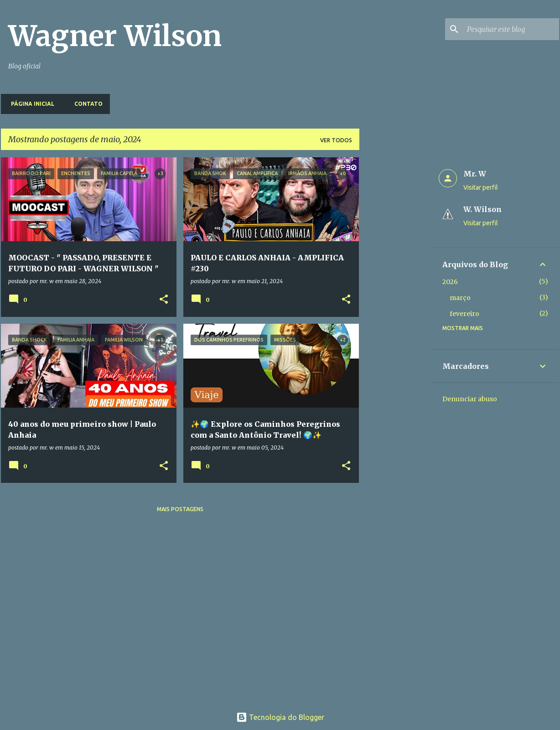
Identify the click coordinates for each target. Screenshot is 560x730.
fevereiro (464, 314)
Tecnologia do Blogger (280, 717)
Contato (86, 104)
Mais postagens (180, 509)
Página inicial (30, 104)
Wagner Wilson (115, 36)
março (460, 298)
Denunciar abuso (470, 399)
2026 (450, 282)
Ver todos (336, 140)
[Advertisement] (395, 294)
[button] (164, 300)
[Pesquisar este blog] (511, 29)
